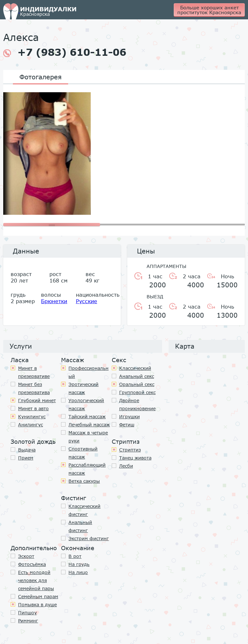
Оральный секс (137, 384)
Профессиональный (88, 372)
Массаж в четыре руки (88, 437)
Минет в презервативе (34, 372)
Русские (87, 301)
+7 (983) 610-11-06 (65, 52)
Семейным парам (38, 596)
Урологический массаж (86, 404)
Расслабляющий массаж (87, 469)
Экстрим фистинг (89, 538)
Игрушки (129, 416)
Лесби (126, 466)
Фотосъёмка (32, 564)
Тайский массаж (87, 416)
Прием (26, 458)
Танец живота (135, 458)
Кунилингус (32, 416)
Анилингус (31, 425)
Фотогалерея (41, 77)
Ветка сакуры (84, 481)
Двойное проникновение (137, 404)
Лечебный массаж (89, 425)
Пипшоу (27, 613)
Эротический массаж (83, 388)
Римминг (28, 621)
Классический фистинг (84, 510)
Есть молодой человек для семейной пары (36, 580)
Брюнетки (54, 301)
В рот (75, 556)
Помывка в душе (37, 604)
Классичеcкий (135, 368)
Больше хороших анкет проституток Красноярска (209, 10)
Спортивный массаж (83, 453)
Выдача (27, 450)
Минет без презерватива (34, 388)
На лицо (78, 572)
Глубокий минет (37, 400)
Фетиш (127, 425)
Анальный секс (137, 376)
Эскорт (26, 556)
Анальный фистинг (80, 526)
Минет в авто (33, 408)
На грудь (79, 564)
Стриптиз (130, 450)
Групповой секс (137, 392)
